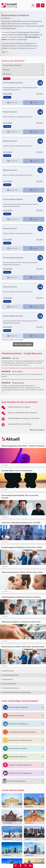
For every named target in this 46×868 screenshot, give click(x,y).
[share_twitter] (26, 866)
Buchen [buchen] (34, 103)
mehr (4, 52)
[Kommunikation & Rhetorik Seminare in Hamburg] (38, 5)
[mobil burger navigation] (33, 5)
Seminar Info (12, 103)
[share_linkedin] (30, 866)
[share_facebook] (21, 866)
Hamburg (7, 97)
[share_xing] (16, 866)
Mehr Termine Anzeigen (23, 344)
